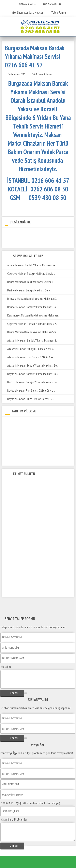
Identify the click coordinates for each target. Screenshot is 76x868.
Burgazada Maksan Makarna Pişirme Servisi (30, 542)
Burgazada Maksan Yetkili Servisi (24, 499)
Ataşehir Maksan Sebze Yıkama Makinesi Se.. (31, 365)
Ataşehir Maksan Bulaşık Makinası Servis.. (29, 349)
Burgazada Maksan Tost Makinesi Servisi (28, 584)
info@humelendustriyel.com (28, 12)
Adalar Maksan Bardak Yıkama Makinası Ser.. (31, 265)
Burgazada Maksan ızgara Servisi (24, 527)
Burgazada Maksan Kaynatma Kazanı (27, 592)
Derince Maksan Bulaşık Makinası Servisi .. (29, 290)
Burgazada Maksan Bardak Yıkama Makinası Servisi (34, 485)
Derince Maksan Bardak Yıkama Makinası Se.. (31, 307)
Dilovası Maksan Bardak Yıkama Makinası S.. (31, 299)
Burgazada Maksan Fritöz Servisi (24, 520)
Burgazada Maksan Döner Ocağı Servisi (28, 506)
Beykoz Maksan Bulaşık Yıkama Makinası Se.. (31, 382)
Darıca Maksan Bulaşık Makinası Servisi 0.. (29, 282)
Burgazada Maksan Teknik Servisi (25, 492)
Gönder (12, 693)
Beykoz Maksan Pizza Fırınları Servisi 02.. (29, 399)
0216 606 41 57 (28, 4)
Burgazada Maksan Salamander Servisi (27, 563)
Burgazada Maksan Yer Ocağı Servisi (26, 577)
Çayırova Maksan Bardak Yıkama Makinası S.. (31, 324)
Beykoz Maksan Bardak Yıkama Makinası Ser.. (32, 374)
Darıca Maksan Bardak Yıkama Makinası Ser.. (31, 332)
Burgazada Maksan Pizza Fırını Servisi (27, 570)
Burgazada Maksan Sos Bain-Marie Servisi (29, 556)
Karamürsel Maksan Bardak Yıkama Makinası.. (32, 315)
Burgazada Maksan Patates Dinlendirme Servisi (32, 535)
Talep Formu (57, 12)
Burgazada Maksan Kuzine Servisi (25, 513)
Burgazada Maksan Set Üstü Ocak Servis (29, 549)
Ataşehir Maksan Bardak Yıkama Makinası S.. (31, 340)
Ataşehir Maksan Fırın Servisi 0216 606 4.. (29, 357)
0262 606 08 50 (52, 4)
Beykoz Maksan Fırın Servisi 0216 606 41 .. (30, 390)
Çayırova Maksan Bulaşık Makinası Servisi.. (30, 274)
